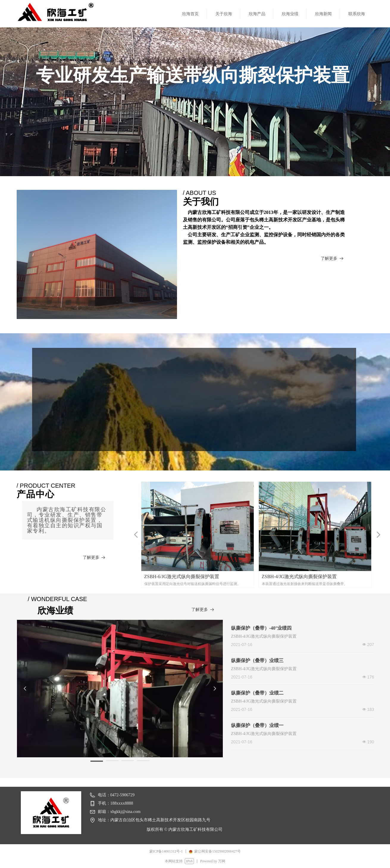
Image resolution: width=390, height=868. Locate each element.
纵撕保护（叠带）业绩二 (257, 693)
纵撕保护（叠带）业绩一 (257, 725)
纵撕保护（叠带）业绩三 (257, 660)
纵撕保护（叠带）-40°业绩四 (261, 628)
